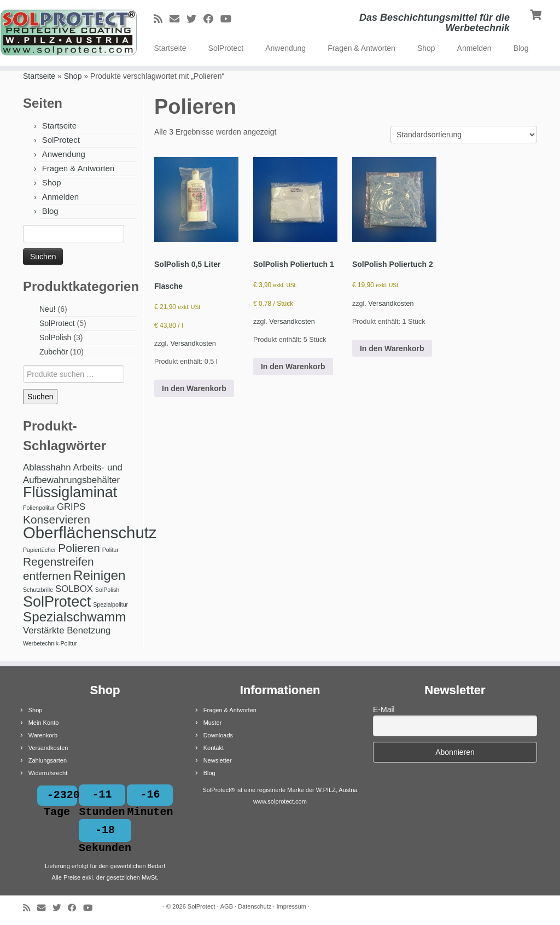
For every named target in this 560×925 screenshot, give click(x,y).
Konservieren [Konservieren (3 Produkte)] (57, 519)
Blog (521, 48)
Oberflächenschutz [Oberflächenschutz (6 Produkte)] (90, 533)
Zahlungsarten (48, 760)
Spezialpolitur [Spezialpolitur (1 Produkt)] (110, 604)
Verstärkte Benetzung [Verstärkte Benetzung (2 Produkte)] (67, 630)
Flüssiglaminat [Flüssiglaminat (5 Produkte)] (70, 492)
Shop (426, 48)
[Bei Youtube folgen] (229, 19)
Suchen (40, 397)
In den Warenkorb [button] (194, 388)
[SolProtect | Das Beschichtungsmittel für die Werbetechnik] (66, 33)
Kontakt (214, 748)
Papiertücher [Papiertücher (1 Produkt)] (39, 550)
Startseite (170, 48)
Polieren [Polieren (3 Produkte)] (79, 548)
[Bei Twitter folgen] (195, 19)
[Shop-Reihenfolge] (464, 135)
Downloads (218, 735)
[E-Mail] (178, 19)
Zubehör (54, 352)
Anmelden (474, 48)
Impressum (291, 907)
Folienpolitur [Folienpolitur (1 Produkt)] (39, 508)
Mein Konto (44, 723)
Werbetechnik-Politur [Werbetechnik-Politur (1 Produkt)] (50, 643)
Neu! (48, 309)
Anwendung (285, 48)
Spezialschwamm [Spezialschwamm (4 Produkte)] (75, 617)
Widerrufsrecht (48, 773)
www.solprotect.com (280, 801)
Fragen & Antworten (361, 48)
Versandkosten (193, 344)
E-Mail (384, 709)
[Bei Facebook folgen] (212, 19)
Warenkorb (43, 735)
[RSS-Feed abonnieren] (162, 19)
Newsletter (218, 760)
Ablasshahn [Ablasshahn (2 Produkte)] (47, 467)
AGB (227, 907)
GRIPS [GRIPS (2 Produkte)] (71, 507)
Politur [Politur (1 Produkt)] (110, 550)
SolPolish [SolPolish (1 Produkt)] (107, 590)
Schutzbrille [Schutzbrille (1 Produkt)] (38, 590)
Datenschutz (255, 907)
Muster (213, 723)
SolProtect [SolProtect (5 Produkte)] (57, 602)
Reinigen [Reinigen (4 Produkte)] (100, 575)
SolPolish (55, 338)
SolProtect (226, 48)
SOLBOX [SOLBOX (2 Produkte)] (74, 589)
